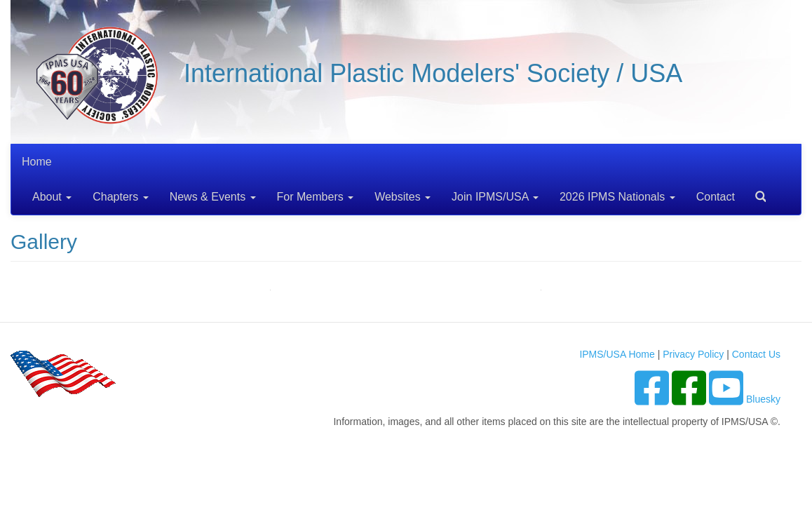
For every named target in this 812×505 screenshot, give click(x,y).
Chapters (120, 197)
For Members (316, 197)
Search (755, 192)
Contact (716, 197)
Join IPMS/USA (495, 197)
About (52, 197)
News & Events (213, 197)
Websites (402, 197)
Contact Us (756, 354)
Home (37, 162)
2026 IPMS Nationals (617, 197)
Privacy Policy (693, 354)
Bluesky (763, 399)
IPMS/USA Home (617, 354)
